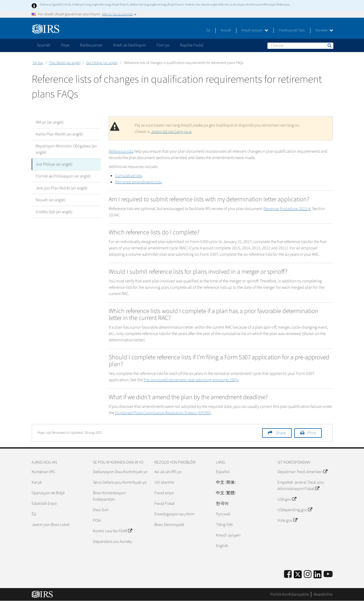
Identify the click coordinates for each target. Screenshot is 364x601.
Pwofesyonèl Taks (292, 30)
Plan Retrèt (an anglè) (65, 63)
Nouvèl (226, 30)
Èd (208, 30)
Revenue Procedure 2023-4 (287, 209)
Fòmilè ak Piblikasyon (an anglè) (63, 176)
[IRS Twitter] (298, 576)
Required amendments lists (138, 182)
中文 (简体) (226, 482)
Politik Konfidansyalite (290, 594)
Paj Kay (38, 63)
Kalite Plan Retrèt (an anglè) (59, 134)
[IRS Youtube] (328, 574)
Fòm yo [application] (163, 45)
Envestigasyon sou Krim (174, 514)
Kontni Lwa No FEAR (112, 531)
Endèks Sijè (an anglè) (54, 212)
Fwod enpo (164, 493)
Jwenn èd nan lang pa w (171, 132)
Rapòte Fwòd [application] (192, 45)
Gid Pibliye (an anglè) (102, 63)
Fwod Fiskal (165, 504)
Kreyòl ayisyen (255, 30)
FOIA (97, 520)
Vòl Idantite (164, 482)
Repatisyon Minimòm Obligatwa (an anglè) (66, 149)
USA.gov (287, 499)
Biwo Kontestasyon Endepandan (109, 496)
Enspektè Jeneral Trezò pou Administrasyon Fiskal (301, 486)
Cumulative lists (129, 176)
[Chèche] (300, 46)
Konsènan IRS (43, 472)
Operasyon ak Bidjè (48, 493)
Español (223, 472)
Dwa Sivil (101, 510)
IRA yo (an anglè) (50, 122)
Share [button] (281, 433)
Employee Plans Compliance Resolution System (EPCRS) (163, 413)
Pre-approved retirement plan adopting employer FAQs (191, 380)
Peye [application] (65, 45)
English (222, 546)
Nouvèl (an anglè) (50, 200)
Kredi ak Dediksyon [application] (130, 45)
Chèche (329, 45)
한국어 (222, 504)
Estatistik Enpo (44, 504)
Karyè (37, 482)
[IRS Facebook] (288, 574)
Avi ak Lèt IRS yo (168, 472)
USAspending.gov (295, 510)
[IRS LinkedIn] (318, 576)
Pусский (223, 514)
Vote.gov (287, 520)
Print (312, 433)
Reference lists (121, 151)
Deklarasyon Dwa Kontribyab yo (120, 472)
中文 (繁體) (226, 493)
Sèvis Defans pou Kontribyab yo (120, 482)
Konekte (324, 30)
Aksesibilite (323, 594)
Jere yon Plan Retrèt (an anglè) (62, 188)
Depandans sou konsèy (112, 542)
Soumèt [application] (44, 45)
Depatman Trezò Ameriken (302, 472)
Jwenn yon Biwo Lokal (51, 525)
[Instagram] (308, 574)
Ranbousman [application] (91, 45)
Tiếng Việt (224, 525)
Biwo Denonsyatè (169, 525)
